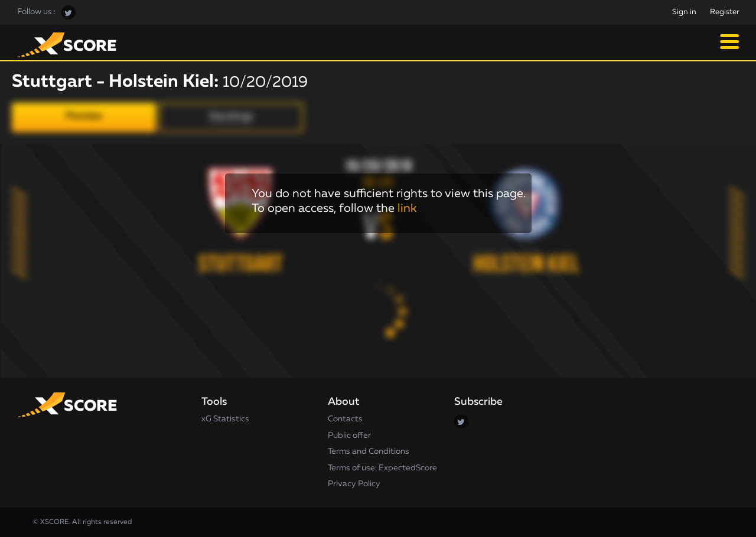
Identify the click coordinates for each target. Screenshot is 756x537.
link (407, 208)
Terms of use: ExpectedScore (382, 468)
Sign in (684, 12)
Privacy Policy (354, 484)
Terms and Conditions (369, 451)
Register (725, 12)
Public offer (349, 436)
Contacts (345, 419)
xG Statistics (225, 419)
